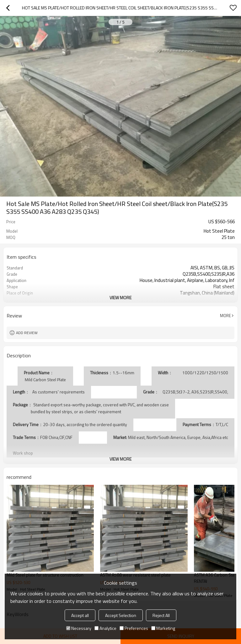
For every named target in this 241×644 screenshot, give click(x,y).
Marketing (163, 628)
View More (120, 298)
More (225, 316)
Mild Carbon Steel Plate (46, 380)
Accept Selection (121, 615)
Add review (27, 333)
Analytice (105, 628)
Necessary (79, 628)
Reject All (161, 615)
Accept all (80, 615)
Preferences (134, 628)
